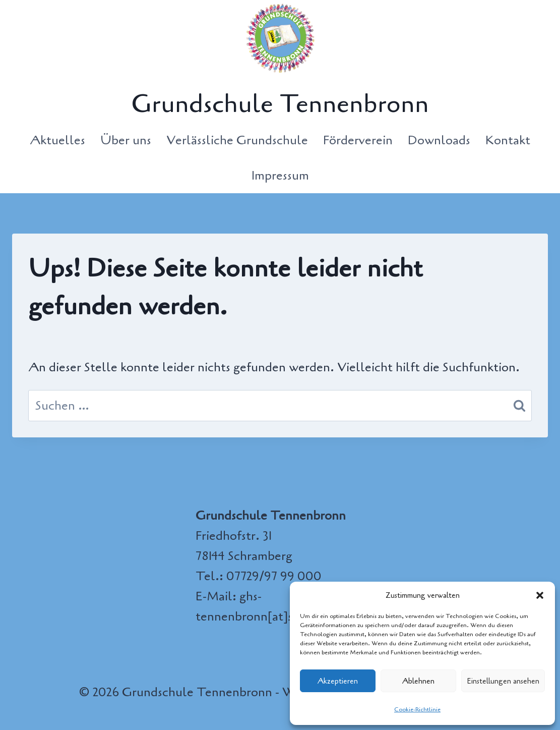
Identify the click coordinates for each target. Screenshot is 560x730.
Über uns (126, 140)
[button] (540, 595)
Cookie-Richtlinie (417, 709)
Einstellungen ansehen (503, 681)
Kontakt (508, 140)
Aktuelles (57, 140)
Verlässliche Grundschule (237, 140)
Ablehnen (418, 681)
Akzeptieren (338, 681)
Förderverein (358, 140)
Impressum (280, 176)
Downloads (439, 140)
